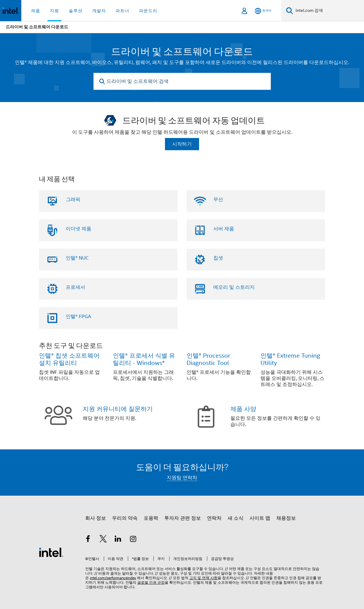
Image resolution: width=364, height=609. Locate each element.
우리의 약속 (125, 518)
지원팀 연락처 (182, 478)
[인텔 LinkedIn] (118, 540)
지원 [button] (54, 11)
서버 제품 (224, 229)
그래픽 (73, 200)
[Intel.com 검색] (329, 11)
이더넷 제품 (79, 229)
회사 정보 (96, 518)
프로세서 (75, 287)
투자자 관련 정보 (183, 518)
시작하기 (182, 144)
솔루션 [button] (76, 11)
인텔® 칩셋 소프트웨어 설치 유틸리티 (69, 359)
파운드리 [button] (148, 11)
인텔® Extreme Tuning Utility (290, 359)
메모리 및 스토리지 (234, 287)
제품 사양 (243, 409)
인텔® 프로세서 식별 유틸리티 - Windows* (144, 359)
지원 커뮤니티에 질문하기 (118, 409)
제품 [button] (36, 11)
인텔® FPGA (78, 317)
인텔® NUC (77, 258)
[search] (102, 81)
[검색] (290, 11)
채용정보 (286, 518)
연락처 (214, 518)
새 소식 (236, 518)
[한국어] (263, 11)
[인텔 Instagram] (133, 540)
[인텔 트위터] (103, 540)
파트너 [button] (123, 11)
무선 (218, 200)
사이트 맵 (260, 518)
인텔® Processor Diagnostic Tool (208, 359)
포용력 (151, 518)
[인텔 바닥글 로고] (51, 552)
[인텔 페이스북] (88, 540)
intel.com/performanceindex (113, 578)
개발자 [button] (99, 11)
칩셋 (218, 258)
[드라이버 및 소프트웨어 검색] (182, 81)
